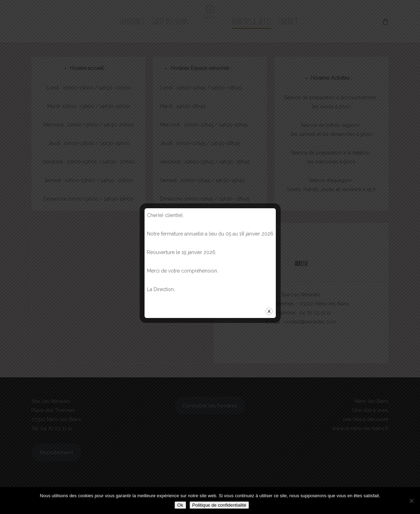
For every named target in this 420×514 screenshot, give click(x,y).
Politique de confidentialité (219, 505)
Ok (180, 505)
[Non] (411, 501)
